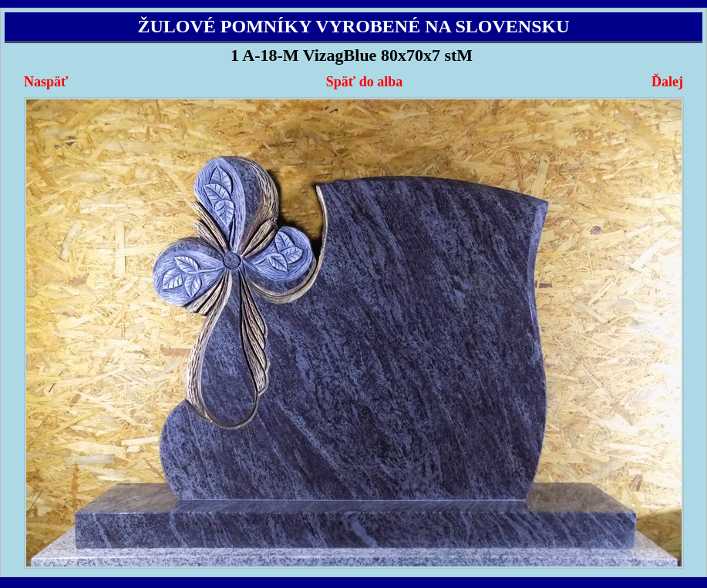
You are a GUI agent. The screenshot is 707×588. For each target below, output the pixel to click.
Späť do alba (364, 82)
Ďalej (667, 82)
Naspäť (46, 82)
